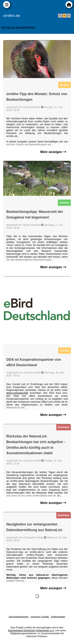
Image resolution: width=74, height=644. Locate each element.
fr (60, 16)
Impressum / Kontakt (40, 617)
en (69, 16)
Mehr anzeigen (53, 152)
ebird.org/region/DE (17, 393)
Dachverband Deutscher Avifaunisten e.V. (31, 630)
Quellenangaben (58, 617)
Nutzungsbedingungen (19, 617)
